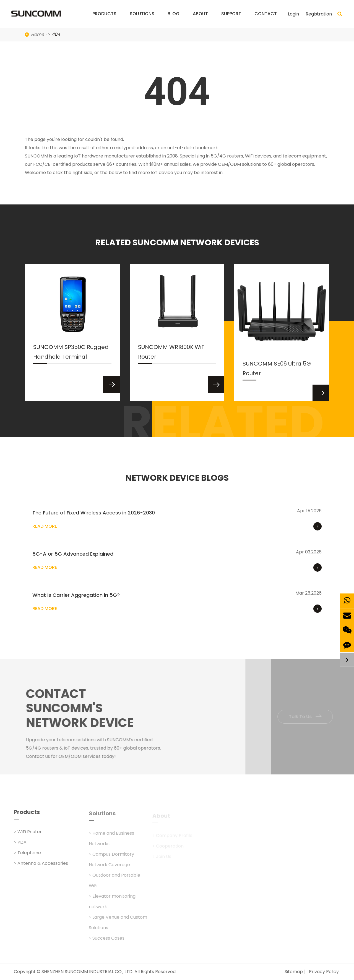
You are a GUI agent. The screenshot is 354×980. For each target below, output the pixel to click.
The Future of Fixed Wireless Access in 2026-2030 (94, 513)
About (200, 19)
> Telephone (27, 856)
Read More (177, 526)
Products (104, 19)
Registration (319, 14)
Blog (174, 19)
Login (293, 14)
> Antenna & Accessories (41, 867)
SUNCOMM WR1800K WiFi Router (172, 353)
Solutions (142, 19)
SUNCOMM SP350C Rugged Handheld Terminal (71, 353)
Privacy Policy (324, 972)
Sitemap (294, 972)
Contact (266, 19)
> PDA (20, 846)
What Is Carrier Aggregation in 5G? (76, 595)
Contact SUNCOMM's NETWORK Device (83, 708)
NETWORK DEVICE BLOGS (177, 478)
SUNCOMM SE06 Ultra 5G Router (277, 370)
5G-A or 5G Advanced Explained (73, 554)
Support (231, 19)
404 (56, 34)
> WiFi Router (28, 835)
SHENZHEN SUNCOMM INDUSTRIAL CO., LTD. (87, 972)
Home (37, 34)
